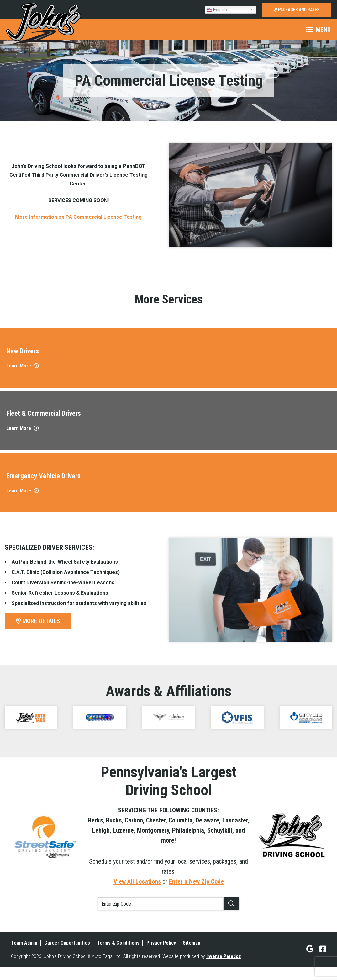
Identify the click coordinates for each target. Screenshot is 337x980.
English (217, 10)
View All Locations (137, 881)
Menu (319, 29)
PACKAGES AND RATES (297, 10)
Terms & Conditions (118, 943)
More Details (38, 621)
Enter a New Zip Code (196, 881)
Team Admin (24, 943)
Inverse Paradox (224, 956)
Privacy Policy (161, 943)
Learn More (23, 366)
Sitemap (192, 943)
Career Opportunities (67, 943)
